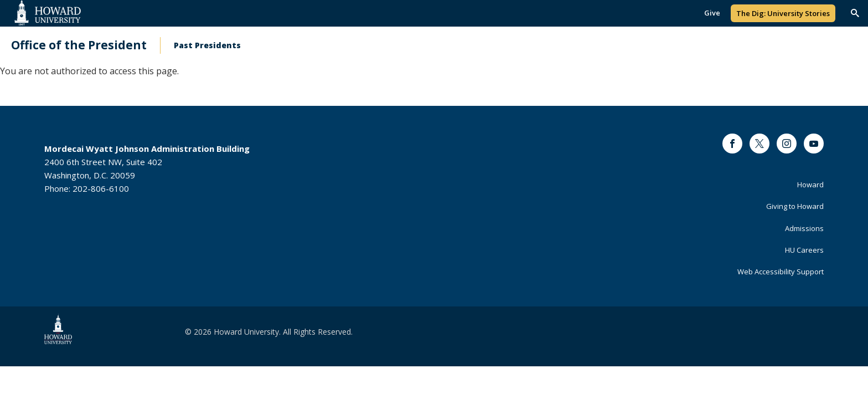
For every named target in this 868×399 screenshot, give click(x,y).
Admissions (804, 228)
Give (712, 13)
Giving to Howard (795, 206)
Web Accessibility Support (781, 272)
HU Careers (804, 250)
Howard (810, 185)
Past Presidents (207, 45)
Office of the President (79, 45)
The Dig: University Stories (783, 13)
